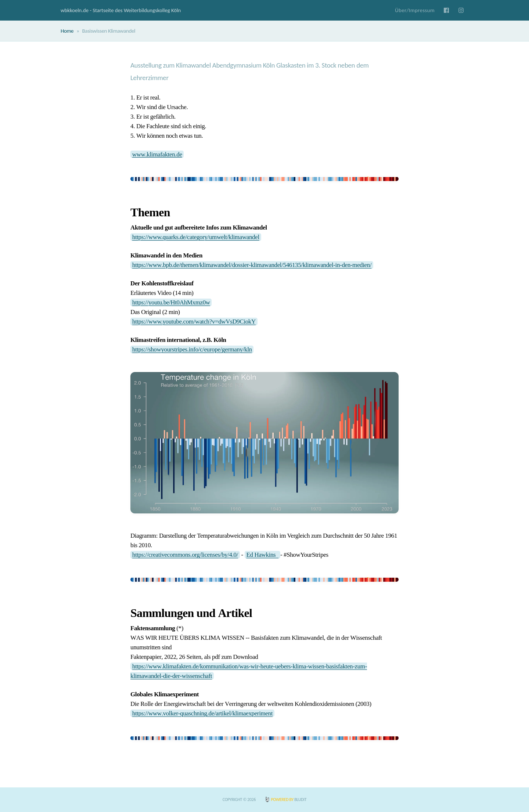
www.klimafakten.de (157, 154)
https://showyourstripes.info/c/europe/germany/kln (192, 349)
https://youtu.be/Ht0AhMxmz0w (171, 302)
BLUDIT (300, 800)
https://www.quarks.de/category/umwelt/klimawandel (196, 237)
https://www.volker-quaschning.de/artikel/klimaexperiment (202, 713)
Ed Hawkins (263, 555)
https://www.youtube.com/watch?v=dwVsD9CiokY (194, 322)
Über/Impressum (415, 10)
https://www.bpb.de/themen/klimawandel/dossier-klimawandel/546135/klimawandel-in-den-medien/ (252, 265)
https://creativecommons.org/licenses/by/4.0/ (185, 555)
